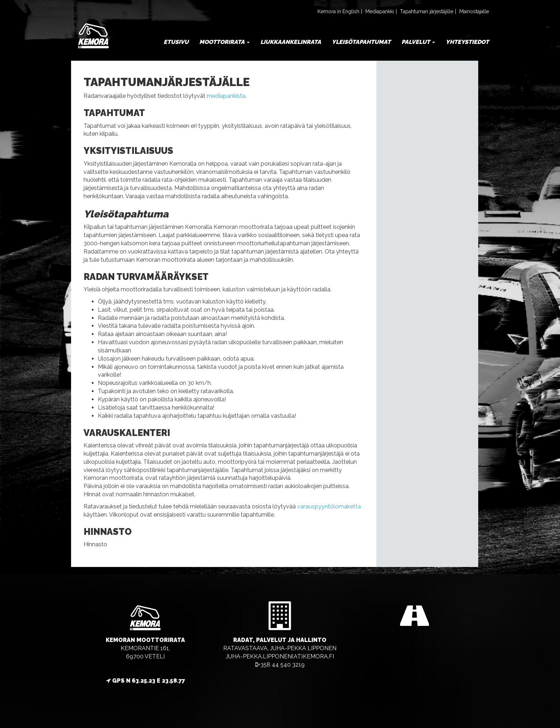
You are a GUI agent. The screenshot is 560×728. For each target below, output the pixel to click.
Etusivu (176, 42)
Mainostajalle (474, 11)
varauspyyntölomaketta (329, 506)
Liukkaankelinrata (291, 42)
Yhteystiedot (467, 42)
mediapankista (226, 96)
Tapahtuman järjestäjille (427, 11)
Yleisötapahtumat (361, 42)
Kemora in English (338, 11)
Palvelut (418, 42)
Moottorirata (224, 42)
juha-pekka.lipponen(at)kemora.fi (280, 656)
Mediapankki (380, 11)
